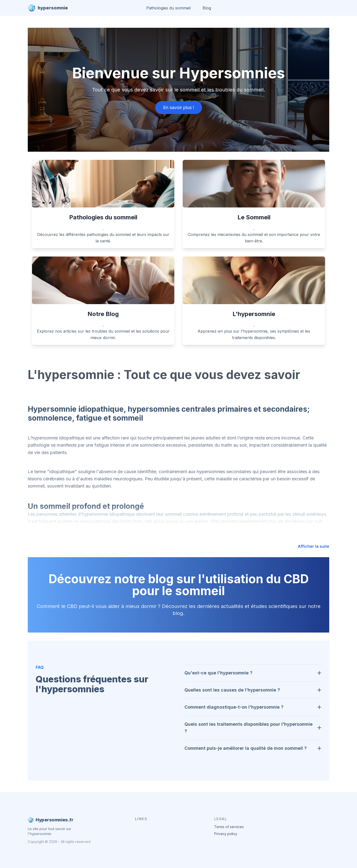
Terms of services (229, 827)
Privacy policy (226, 834)
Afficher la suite (313, 546)
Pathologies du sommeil (168, 8)
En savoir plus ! (179, 107)
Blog (207, 8)
